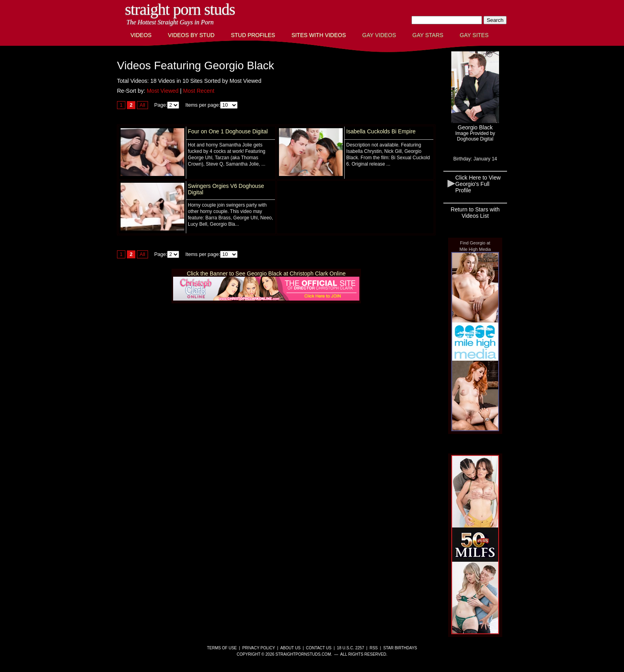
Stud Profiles (253, 35)
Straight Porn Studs (180, 9)
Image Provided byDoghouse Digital (475, 136)
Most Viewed (163, 91)
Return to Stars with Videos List (475, 213)
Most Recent (199, 91)
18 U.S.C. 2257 (351, 648)
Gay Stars (428, 35)
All (142, 105)
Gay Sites (474, 35)
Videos (141, 35)
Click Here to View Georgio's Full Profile (478, 184)
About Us (290, 648)
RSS (374, 648)
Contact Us (319, 648)
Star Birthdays (400, 648)
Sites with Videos (319, 35)
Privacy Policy (259, 648)
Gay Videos (379, 35)
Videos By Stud (191, 35)
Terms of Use (222, 648)
